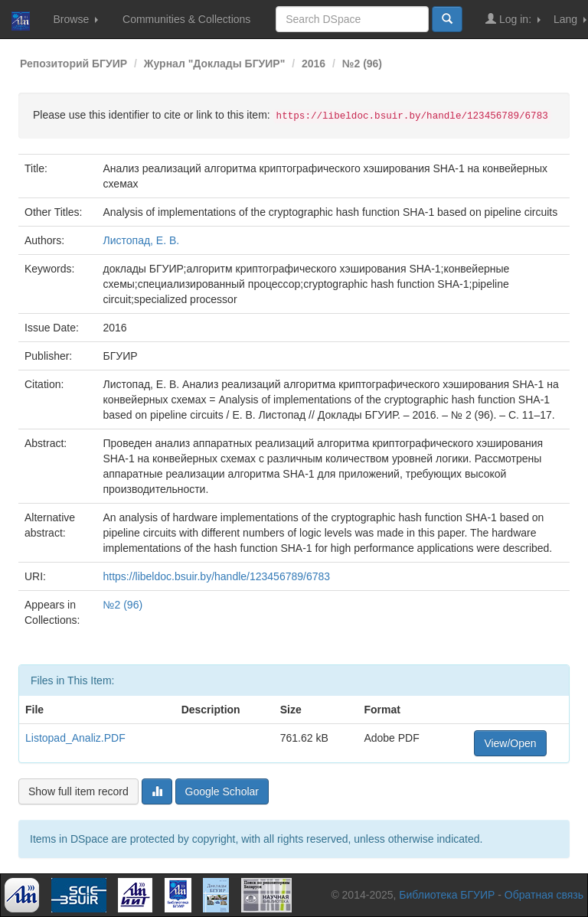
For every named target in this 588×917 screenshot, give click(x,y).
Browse (75, 19)
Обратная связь (544, 895)
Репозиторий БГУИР (73, 64)
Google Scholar (222, 791)
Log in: (513, 19)
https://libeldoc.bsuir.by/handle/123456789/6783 (217, 576)
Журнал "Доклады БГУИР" (215, 64)
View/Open (510, 743)
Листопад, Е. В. (142, 240)
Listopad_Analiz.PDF (75, 738)
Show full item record (78, 791)
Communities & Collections (186, 19)
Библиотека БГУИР (447, 895)
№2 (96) (362, 64)
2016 (314, 64)
